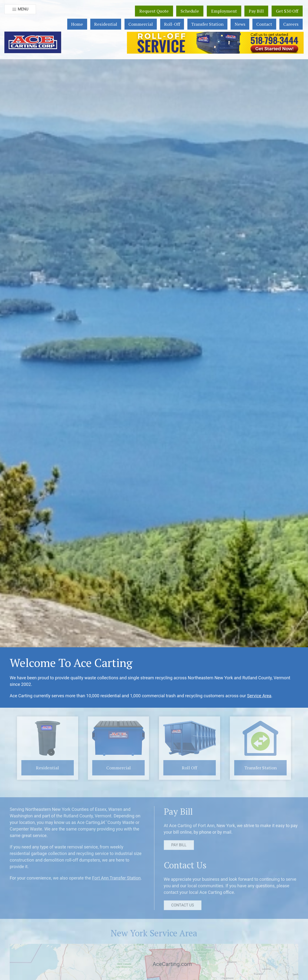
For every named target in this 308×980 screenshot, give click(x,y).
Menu (20, 9)
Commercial (141, 24)
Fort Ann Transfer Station (116, 878)
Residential (106, 24)
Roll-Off (172, 24)
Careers (291, 24)
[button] (33, 42)
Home (77, 24)
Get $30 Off (287, 11)
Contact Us (183, 905)
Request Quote (154, 11)
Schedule (190, 11)
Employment (224, 11)
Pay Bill (256, 11)
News (240, 24)
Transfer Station (207, 24)
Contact (264, 24)
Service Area (259, 696)
